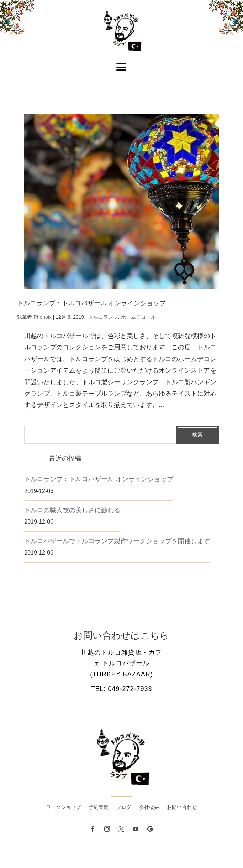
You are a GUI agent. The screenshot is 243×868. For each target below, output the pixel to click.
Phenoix (43, 317)
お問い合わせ (182, 807)
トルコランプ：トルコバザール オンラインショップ (91, 303)
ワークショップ (63, 807)
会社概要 (149, 807)
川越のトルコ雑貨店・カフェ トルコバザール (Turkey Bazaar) (121, 663)
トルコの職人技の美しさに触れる (72, 510)
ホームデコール (138, 317)
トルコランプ (103, 317)
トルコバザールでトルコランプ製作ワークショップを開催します (117, 541)
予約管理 (99, 807)
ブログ (124, 807)
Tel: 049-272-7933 (121, 689)
